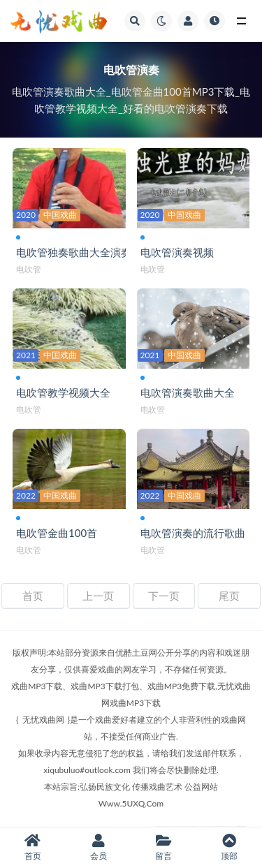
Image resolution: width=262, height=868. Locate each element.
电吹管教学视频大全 (63, 392)
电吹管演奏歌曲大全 (188, 392)
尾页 (229, 596)
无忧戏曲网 (43, 720)
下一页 (164, 596)
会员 (99, 847)
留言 (164, 847)
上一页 (98, 596)
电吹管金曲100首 (57, 533)
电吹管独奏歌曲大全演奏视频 (84, 252)
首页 (33, 596)
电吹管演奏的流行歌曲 (193, 533)
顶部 (229, 847)
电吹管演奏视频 (177, 252)
